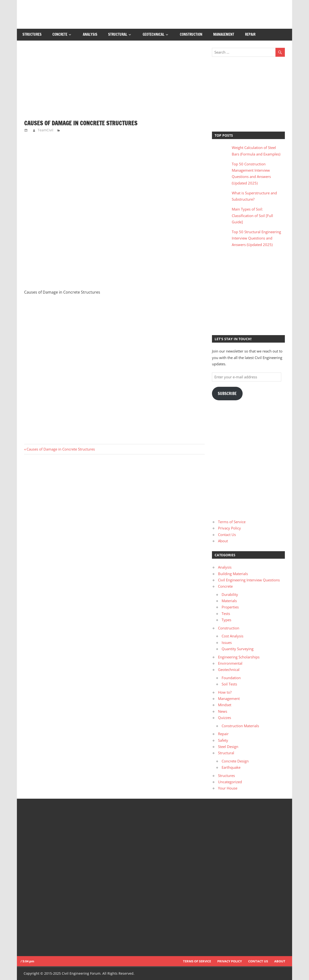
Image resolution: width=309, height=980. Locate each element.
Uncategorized (230, 782)
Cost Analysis (232, 636)
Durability (230, 594)
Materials (229, 601)
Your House (228, 788)
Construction (191, 34)
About (223, 541)
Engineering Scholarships (239, 657)
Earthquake (231, 767)
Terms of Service (232, 522)
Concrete (60, 34)
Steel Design (228, 747)
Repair (250, 34)
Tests (226, 613)
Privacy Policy (229, 528)
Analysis (90, 34)
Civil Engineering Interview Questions (249, 580)
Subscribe (227, 394)
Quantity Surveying (238, 649)
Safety (223, 740)
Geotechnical (154, 34)
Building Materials (233, 574)
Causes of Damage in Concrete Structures (61, 449)
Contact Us (227, 535)
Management (224, 34)
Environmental (230, 663)
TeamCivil (46, 130)
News (223, 711)
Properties (230, 607)
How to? (225, 692)
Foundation (231, 678)
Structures (32, 34)
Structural (118, 34)
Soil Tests (229, 684)
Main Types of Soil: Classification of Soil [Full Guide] (252, 215)
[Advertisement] (114, 84)
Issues (227, 642)
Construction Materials (240, 726)
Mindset (225, 705)
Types (226, 620)
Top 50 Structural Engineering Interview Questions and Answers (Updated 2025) (256, 238)
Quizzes (225, 718)
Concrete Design (235, 761)
